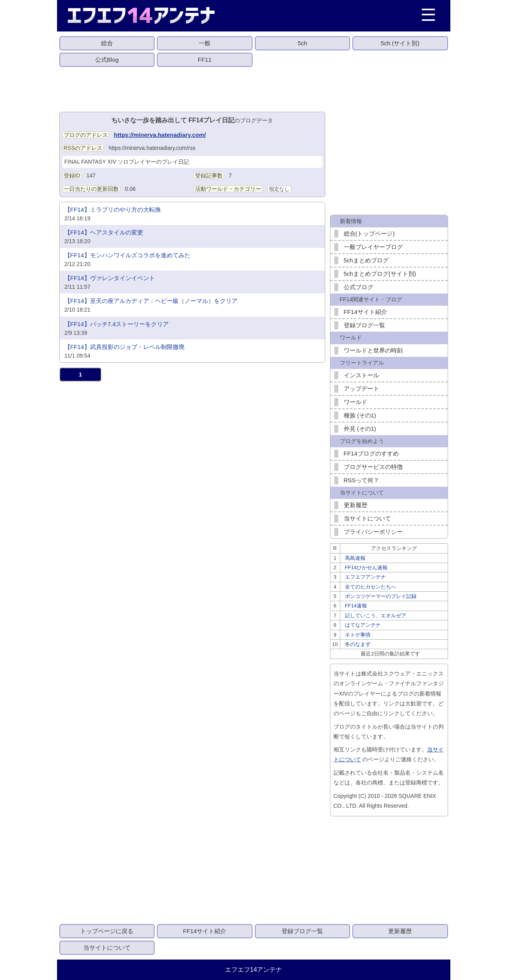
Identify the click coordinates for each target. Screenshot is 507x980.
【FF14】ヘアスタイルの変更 (104, 232)
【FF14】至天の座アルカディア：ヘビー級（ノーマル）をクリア (151, 301)
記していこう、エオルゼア (376, 615)
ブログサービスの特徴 (373, 467)
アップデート (361, 388)
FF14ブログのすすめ (371, 453)
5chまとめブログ (366, 260)
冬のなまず (358, 644)
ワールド (356, 402)
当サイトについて (367, 518)
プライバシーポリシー (373, 532)
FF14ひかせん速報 (366, 568)
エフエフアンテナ (365, 577)
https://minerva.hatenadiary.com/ (160, 135)
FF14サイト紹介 (365, 312)
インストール (361, 375)
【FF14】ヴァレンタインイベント (110, 278)
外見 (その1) (360, 429)
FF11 (205, 60)
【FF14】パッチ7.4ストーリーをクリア (117, 324)
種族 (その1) (360, 415)
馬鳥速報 (355, 558)
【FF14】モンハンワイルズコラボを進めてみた (127, 255)
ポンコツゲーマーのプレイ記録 (381, 596)
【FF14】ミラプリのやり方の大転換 (113, 209)
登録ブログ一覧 (364, 325)
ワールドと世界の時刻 (373, 350)
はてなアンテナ (363, 625)
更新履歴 (356, 505)
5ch (302, 43)
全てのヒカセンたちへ (371, 587)
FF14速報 (356, 606)
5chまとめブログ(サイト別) (380, 274)
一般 (205, 43)
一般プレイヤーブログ (373, 247)
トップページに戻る (107, 931)
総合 (107, 43)
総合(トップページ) (369, 233)
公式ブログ (359, 287)
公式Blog (107, 60)
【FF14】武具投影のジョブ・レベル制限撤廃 (124, 347)
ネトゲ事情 (358, 635)
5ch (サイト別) (400, 43)
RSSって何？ (362, 480)
